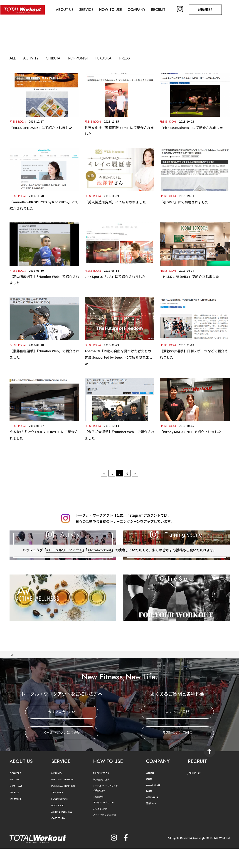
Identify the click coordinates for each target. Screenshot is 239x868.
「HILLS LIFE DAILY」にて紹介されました (41, 127)
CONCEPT (17, 793)
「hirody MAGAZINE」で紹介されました (191, 430)
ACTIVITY (34, 58)
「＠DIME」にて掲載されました (184, 202)
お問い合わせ (154, 817)
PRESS (146, 58)
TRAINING (58, 812)
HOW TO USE (113, 9)
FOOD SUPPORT (63, 818)
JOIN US (195, 793)
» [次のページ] (135, 472)
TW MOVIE (17, 818)
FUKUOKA (121, 58)
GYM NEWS (17, 805)
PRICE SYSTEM (103, 793)
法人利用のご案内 (104, 799)
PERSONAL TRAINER (65, 799)
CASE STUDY (60, 838)
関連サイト (153, 822)
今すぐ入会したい (62, 731)
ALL (13, 58)
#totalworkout (100, 577)
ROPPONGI (90, 58)
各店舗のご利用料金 (177, 752)
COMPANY (139, 9)
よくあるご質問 (177, 731)
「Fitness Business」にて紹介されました (191, 127)
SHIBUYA (61, 58)
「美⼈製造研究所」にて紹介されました (115, 202)
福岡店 (150, 810)
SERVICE (88, 9)
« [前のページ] (104, 472)
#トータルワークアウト (64, 577)
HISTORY (15, 799)
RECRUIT (162, 9)
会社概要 (151, 792)
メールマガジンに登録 (108, 834)
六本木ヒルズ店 (155, 804)
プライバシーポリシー (107, 822)
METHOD (58, 793)
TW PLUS (16, 812)
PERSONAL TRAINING (66, 805)
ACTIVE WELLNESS (64, 831)
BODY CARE (59, 825)
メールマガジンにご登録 (62, 752)
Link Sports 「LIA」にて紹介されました (115, 276)
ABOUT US (66, 9)
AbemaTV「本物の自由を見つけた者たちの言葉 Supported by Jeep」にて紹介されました (119, 356)
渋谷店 (150, 798)
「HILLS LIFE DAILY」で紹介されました (190, 276)
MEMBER (211, 9)
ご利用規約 (100, 816)
